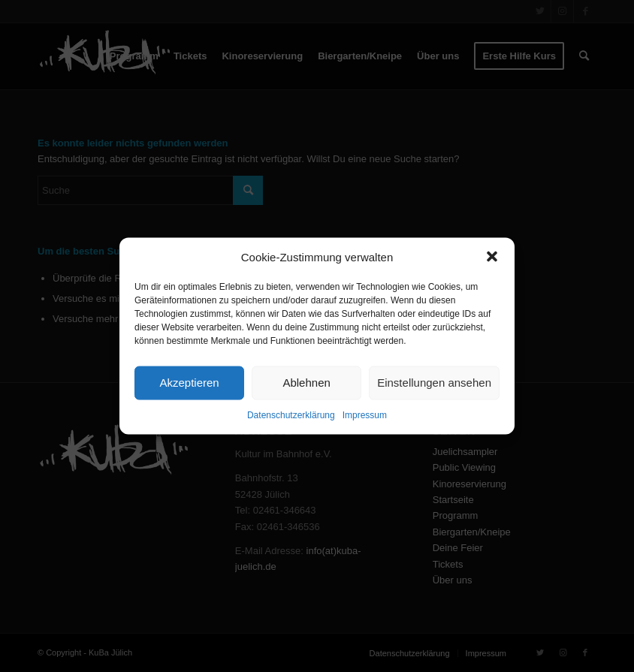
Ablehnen (306, 383)
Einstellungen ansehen (434, 383)
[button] (492, 257)
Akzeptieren (189, 383)
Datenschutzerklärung (291, 415)
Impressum (365, 415)
